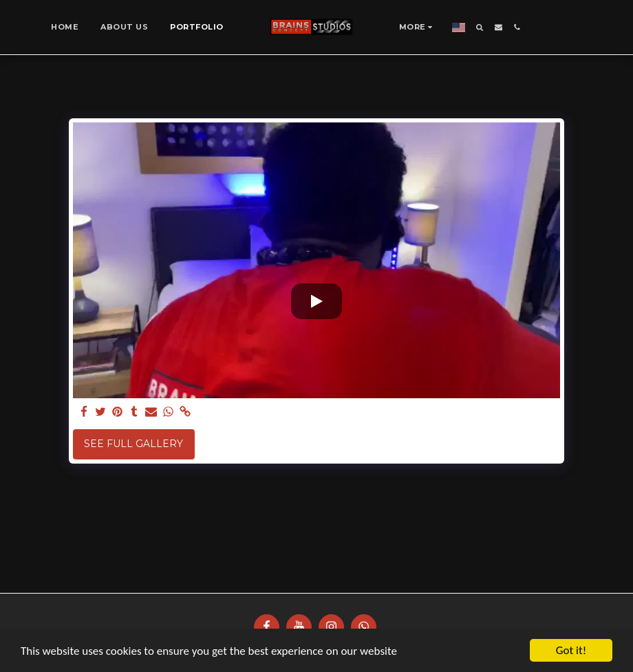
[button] (480, 27)
